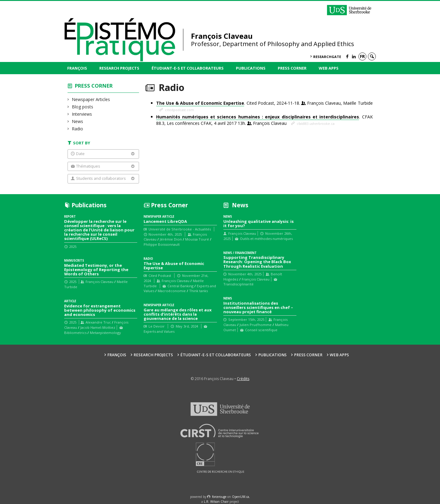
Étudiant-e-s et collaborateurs (188, 68)
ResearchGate (327, 57)
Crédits (243, 379)
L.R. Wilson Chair (216, 502)
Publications (251, 68)
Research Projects (119, 68)
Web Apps (329, 68)
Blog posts (83, 107)
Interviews (82, 114)
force (219, 497)
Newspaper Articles (91, 99)
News (78, 121)
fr (362, 56)
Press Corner (292, 68)
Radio (78, 129)
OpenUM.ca (240, 497)
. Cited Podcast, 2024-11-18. (264, 103)
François (77, 68)
